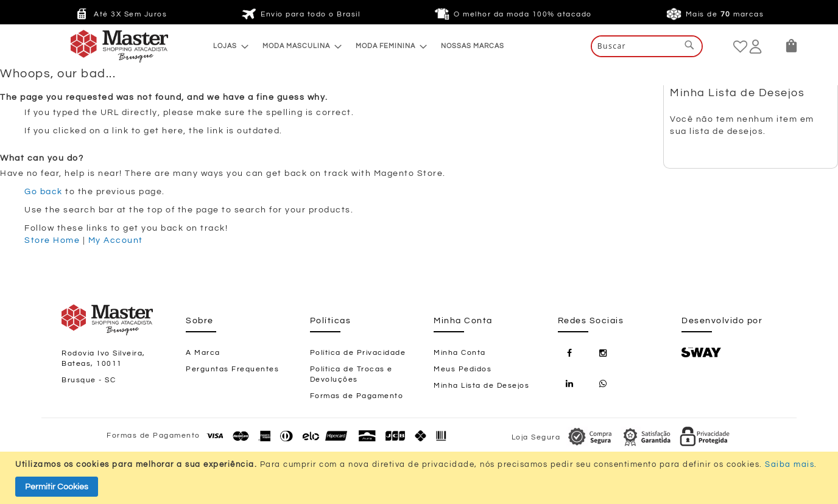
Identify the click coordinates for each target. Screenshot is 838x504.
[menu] (359, 46)
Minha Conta (460, 353)
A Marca (203, 353)
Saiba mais (790, 464)
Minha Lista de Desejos (481, 386)
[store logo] (95, 46)
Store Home (52, 240)
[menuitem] (227, 46)
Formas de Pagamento (357, 396)
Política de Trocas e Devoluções (351, 374)
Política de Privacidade (358, 353)
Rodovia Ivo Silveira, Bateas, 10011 (104, 359)
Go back (44, 192)
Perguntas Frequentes (232, 369)
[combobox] (647, 46)
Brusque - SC (89, 380)
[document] (421, 478)
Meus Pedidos (463, 369)
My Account (116, 240)
